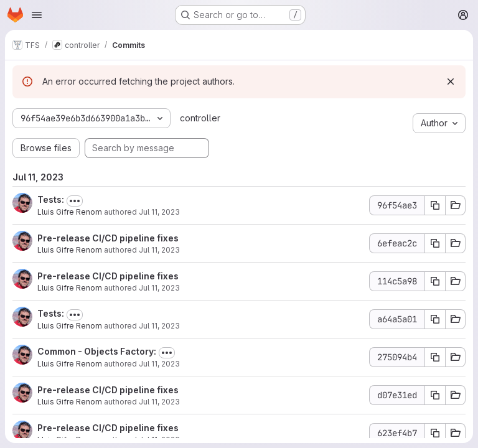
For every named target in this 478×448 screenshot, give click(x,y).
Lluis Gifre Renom (70, 212)
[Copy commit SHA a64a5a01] (435, 319)
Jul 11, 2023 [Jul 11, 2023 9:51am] (159, 402)
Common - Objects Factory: (97, 351)
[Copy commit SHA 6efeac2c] (435, 243)
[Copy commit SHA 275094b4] (435, 357)
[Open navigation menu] (37, 15)
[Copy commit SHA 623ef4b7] (435, 433)
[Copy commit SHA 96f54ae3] (435, 205)
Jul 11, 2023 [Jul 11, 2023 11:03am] (159, 288)
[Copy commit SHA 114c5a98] (435, 281)
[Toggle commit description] (75, 201)
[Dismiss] (451, 82)
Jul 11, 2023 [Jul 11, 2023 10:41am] (159, 326)
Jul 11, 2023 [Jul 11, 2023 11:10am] (159, 250)
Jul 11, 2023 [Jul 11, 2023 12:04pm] (159, 212)
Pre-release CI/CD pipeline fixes (108, 238)
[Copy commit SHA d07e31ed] (435, 395)
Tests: (51, 199)
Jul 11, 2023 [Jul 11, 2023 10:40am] (159, 364)
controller (200, 118)
